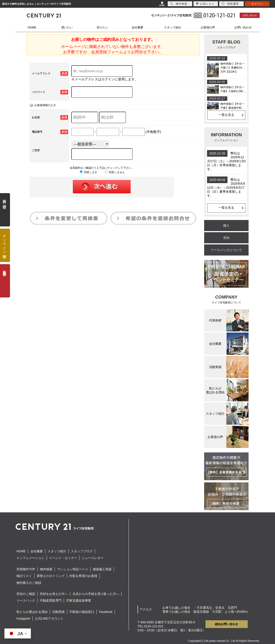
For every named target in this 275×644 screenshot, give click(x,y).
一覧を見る (226, 115)
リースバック (26, 600)
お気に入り (205, 4)
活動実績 (58, 612)
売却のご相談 (26, 594)
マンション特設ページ (73, 569)
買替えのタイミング (51, 576)
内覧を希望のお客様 (83, 576)
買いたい (67, 27)
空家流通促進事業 (79, 600)
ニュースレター (93, 558)
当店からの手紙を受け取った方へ (96, 594)
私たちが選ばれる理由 (32, 612)
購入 (226, 226)
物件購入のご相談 (29, 583)
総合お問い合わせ (227, 624)
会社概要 (137, 27)
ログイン (257, 4)
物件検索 (46, 569)
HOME (32, 27)
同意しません (115, 172)
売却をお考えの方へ (54, 594)
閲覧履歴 (230, 4)
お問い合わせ (250, 15)
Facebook (106, 612)
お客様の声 (208, 27)
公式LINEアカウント (49, 618)
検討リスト (24, 576)
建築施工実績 (102, 569)
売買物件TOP (26, 569)
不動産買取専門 (51, 600)
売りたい (102, 27)
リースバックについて (226, 250)
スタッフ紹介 (173, 27)
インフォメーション (30, 558)
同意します (89, 172)
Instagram (23, 618)
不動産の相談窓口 (82, 612)
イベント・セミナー (63, 558)
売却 (226, 238)
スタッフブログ (82, 551)
